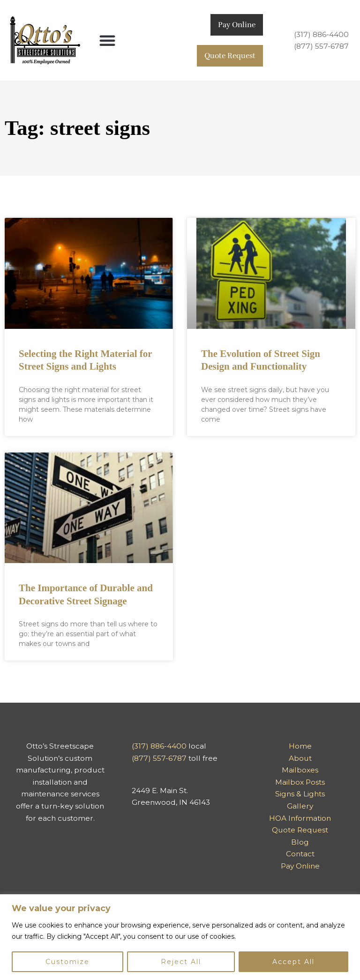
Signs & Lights (300, 794)
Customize (67, 962)
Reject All (181, 962)
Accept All (293, 962)
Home (300, 746)
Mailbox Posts (300, 782)
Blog (300, 842)
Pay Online (237, 25)
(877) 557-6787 (321, 46)
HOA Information (300, 818)
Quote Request (230, 56)
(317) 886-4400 (321, 34)
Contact (300, 854)
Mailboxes (300, 770)
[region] (180, 937)
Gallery (300, 806)
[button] (107, 40)
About (300, 758)
